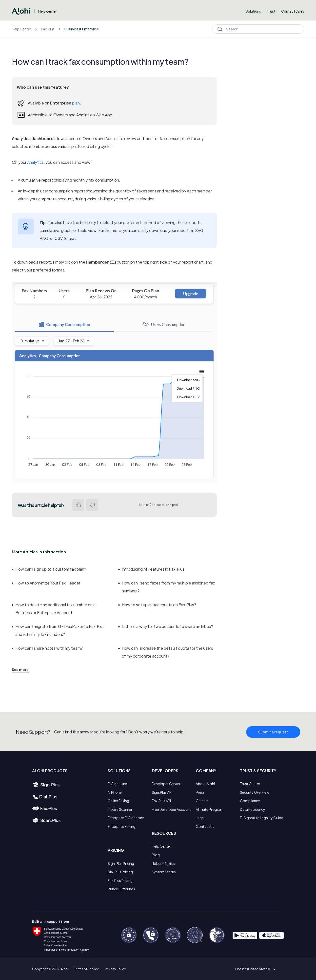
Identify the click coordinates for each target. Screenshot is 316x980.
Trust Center (250, 784)
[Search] (258, 29)
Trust (271, 11)
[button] (254, 969)
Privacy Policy (115, 969)
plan (76, 103)
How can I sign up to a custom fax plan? (49, 569)
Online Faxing (118, 801)
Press (200, 792)
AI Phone (115, 792)
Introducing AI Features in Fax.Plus (151, 569)
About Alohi (205, 784)
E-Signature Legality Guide (262, 818)
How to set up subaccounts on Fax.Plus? (157, 605)
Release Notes (163, 863)
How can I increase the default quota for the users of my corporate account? (166, 652)
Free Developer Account (171, 809)
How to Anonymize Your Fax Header (46, 583)
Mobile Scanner (120, 809)
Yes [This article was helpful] (78, 505)
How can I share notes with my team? (47, 648)
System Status (164, 872)
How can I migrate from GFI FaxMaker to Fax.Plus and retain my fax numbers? (58, 630)
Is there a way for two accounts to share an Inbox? (166, 626)
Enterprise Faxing (121, 826)
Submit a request (273, 742)
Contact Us (205, 826)
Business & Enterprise (82, 29)
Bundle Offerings (121, 889)
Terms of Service (87, 969)
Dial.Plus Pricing (120, 872)
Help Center (21, 29)
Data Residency (253, 809)
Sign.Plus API (162, 792)
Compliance (250, 801)
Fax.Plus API (161, 801)
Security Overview (255, 792)
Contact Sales (293, 11)
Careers (202, 801)
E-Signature (117, 784)
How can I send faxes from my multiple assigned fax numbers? (167, 587)
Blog (156, 855)
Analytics (35, 162)
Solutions (253, 11)
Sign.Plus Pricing (121, 863)
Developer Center (166, 784)
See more (20, 669)
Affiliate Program (210, 809)
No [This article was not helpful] (92, 505)
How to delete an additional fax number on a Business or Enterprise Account (54, 609)
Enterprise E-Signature (126, 818)
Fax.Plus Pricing (120, 880)
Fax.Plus (48, 29)
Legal (200, 818)
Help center (48, 11)
